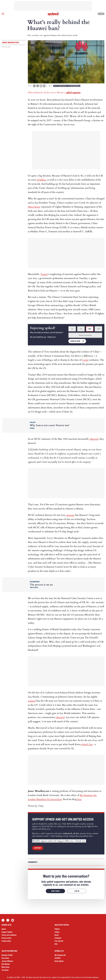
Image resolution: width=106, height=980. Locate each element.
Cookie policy (6, 941)
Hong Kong (34, 207)
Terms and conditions (9, 935)
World (78, 86)
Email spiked (59, 961)
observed (94, 439)
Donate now (75, 341)
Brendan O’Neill (7, 955)
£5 (72, 329)
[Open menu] (3, 14)
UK (73, 86)
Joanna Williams (7, 961)
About (4, 929)
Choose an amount (85, 335)
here (79, 799)
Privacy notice (6, 938)
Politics (57, 86)
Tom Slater (5, 958)
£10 (81, 329)
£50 (98, 329)
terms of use (47, 977)
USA (56, 944)
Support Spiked (7, 932)
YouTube (13, 920)
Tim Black (5, 970)
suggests (70, 515)
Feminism (58, 938)
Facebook (3, 920)
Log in (101, 14)
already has (87, 744)
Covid (85, 360)
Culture (57, 932)
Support (38, 848)
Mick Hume (5, 967)
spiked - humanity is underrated (53, 14)
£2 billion (41, 180)
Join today (55, 891)
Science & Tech (66, 86)
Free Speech (59, 941)
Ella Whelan (6, 964)
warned (32, 701)
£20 (90, 329)
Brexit (57, 935)
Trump (44, 274)
